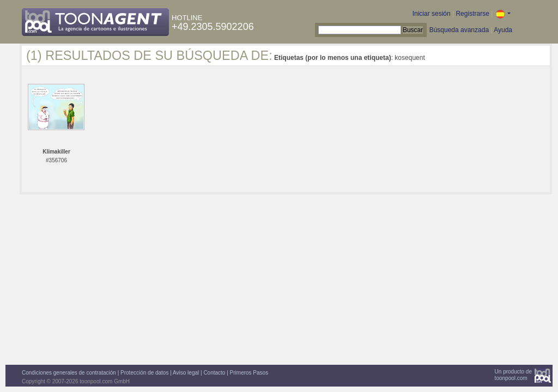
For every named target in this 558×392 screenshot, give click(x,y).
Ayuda (503, 30)
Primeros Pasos (249, 373)
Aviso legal (186, 373)
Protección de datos (144, 373)
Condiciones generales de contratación (69, 373)
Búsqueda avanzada (459, 30)
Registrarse (472, 14)
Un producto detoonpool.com (513, 375)
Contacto (214, 373)
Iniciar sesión (432, 14)
